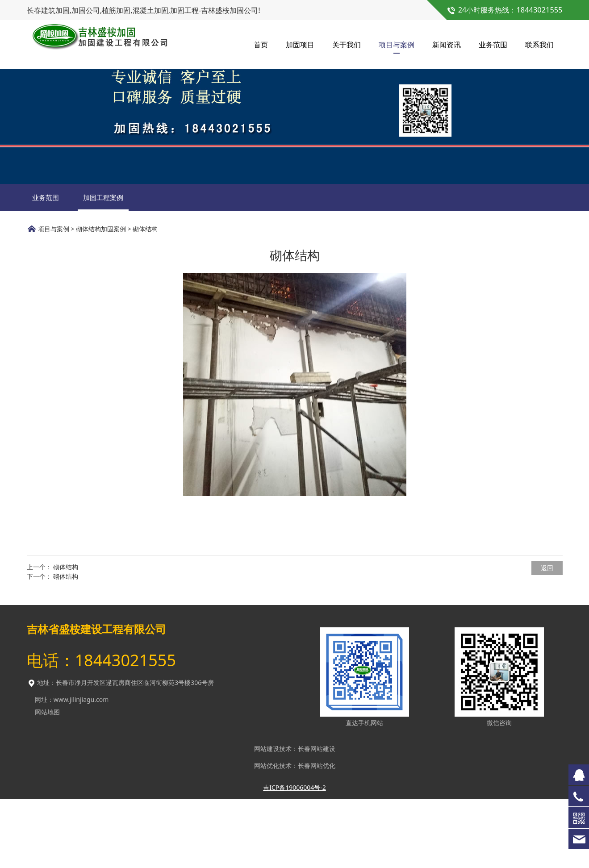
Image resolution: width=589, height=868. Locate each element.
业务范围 (493, 45)
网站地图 (47, 781)
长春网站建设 (317, 818)
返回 (547, 637)
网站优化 (267, 835)
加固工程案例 (103, 267)
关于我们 (347, 45)
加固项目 (300, 45)
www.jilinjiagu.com (81, 769)
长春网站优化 (317, 835)
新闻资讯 (447, 45)
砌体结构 (66, 636)
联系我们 (539, 45)
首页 (261, 45)
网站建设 (267, 818)
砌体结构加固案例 (101, 298)
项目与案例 (397, 45)
